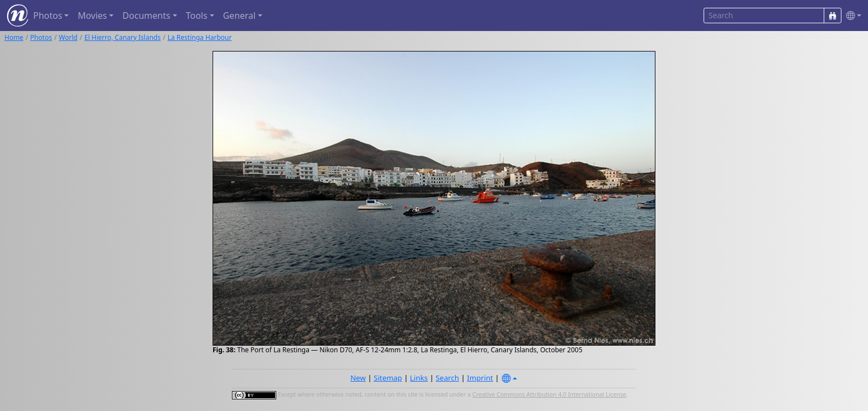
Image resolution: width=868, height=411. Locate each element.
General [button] (239, 16)
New (358, 378)
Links (419, 378)
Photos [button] (48, 16)
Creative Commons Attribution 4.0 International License (549, 394)
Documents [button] (146, 16)
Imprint (480, 378)
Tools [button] (197, 16)
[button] (851, 16)
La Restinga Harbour (200, 37)
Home (14, 37)
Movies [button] (92, 16)
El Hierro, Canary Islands (122, 37)
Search (447, 378)
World (68, 37)
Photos (41, 37)
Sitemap (388, 378)
